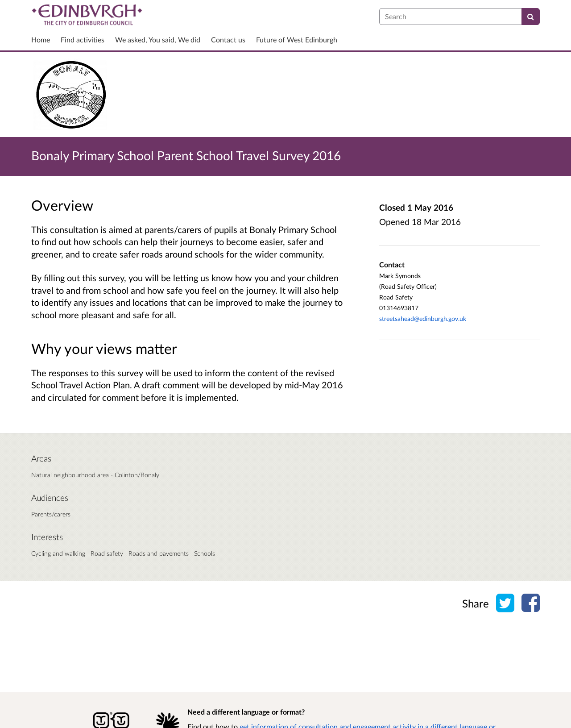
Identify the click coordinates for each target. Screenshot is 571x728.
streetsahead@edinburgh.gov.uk (423, 318)
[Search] (531, 17)
